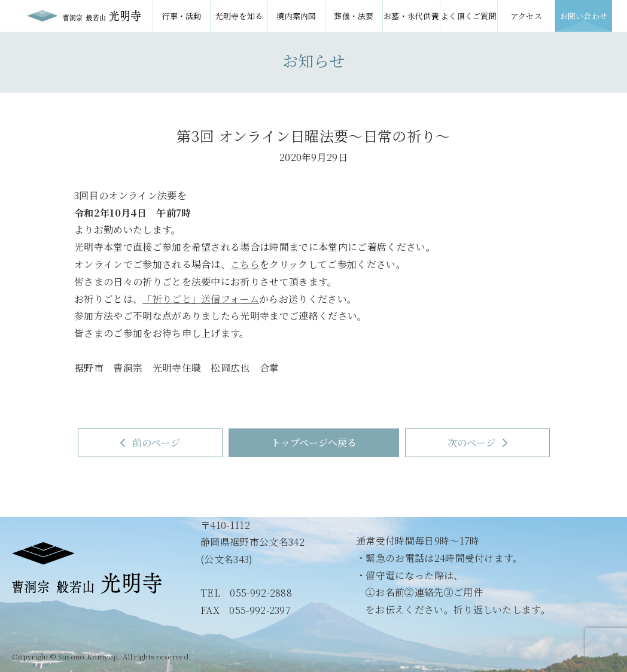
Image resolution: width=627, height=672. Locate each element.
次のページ (477, 443)
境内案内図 (296, 16)
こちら (245, 264)
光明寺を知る (239, 16)
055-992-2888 (261, 593)
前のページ (150, 443)
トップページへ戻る (314, 443)
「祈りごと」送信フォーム (201, 299)
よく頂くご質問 (469, 16)
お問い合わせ (584, 16)
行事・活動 (182, 16)
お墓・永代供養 (411, 16)
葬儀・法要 (354, 16)
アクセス (526, 16)
